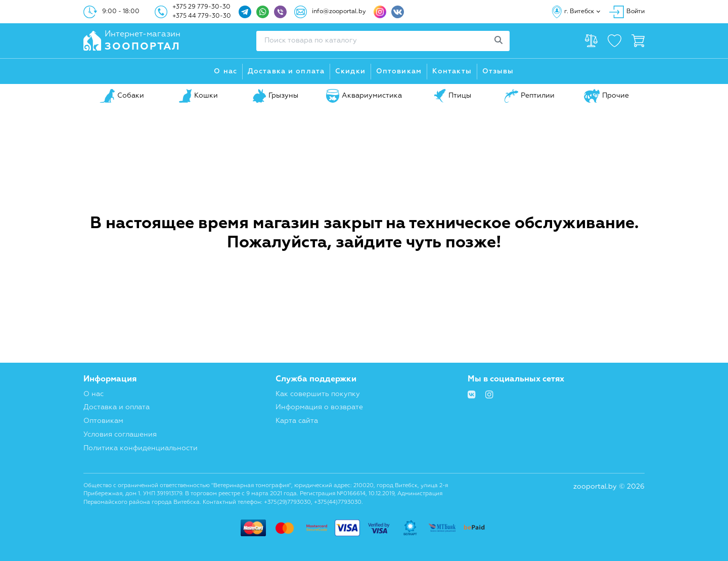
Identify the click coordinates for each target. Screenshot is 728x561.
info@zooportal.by (339, 12)
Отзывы (498, 71)
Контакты (452, 71)
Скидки (350, 71)
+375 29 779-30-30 (201, 7)
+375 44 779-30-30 (202, 16)
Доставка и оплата (286, 71)
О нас (225, 71)
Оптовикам (399, 71)
